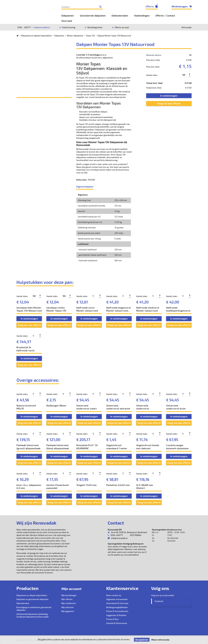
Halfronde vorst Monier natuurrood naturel (87, 309)
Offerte (152, 6)
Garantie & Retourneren (117, 623)
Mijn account (75, 588)
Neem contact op (114, 595)
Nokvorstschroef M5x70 (26, 407)
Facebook (159, 601)
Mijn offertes (67, 599)
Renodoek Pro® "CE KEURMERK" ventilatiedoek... (87, 447)
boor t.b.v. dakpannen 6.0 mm (29, 487)
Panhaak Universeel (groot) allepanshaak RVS (28, 447)
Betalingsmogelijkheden (117, 607)
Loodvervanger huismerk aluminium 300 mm (177, 447)
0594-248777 (117, 535)
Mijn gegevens (68, 611)
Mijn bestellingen (69, 595)
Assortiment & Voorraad (117, 603)
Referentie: (82, 180)
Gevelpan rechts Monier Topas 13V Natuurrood (56, 309)
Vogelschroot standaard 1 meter (117, 447)
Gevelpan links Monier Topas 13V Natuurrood (29, 309)
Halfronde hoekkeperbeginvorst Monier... (178, 309)
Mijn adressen (67, 607)
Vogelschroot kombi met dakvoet (148, 447)
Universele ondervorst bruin (176, 407)
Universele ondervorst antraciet (118, 407)
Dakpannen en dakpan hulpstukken (32, 595)
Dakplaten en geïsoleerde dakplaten (32, 599)
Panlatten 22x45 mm (118, 485)
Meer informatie (160, 640)
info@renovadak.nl (42, 27)
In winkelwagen (29, 318)
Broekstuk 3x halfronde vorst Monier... (26, 349)
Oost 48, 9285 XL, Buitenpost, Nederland (127, 532)
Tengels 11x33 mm (86, 485)
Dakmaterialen (23, 603)
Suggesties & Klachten (116, 615)
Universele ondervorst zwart (86, 407)
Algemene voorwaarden (117, 599)
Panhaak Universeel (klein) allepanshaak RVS (58, 447)
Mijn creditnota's (69, 603)
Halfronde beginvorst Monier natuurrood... (119, 309)
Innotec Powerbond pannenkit (57, 487)
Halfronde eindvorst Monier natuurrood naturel (148, 309)
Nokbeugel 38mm (56, 405)
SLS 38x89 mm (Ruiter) (145, 487)
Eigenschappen (85, 186)
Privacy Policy (112, 619)
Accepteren (142, 640)
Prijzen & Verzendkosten (117, 611)
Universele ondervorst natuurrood (143, 407)
